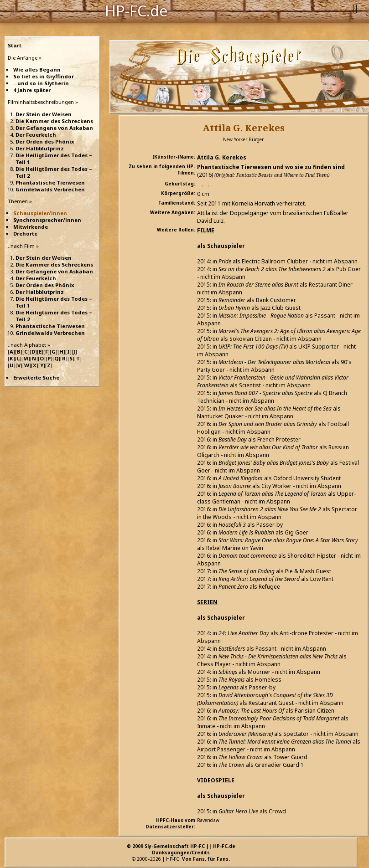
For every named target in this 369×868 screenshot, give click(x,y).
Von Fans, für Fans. (206, 859)
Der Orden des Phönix (45, 141)
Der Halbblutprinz (40, 148)
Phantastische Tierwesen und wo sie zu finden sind (271, 167)
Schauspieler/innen (40, 213)
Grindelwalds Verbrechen (50, 189)
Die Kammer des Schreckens (54, 121)
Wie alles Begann (37, 69)
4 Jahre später (32, 90)
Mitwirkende (31, 227)
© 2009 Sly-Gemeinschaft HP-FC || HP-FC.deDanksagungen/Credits (181, 849)
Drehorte (25, 234)
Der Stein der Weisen (44, 114)
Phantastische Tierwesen (50, 182)
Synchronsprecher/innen (47, 220)
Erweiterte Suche (36, 378)
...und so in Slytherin (41, 83)
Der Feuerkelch (36, 135)
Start (15, 45)
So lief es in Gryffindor (44, 76)
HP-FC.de (136, 10)
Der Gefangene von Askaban (54, 128)
